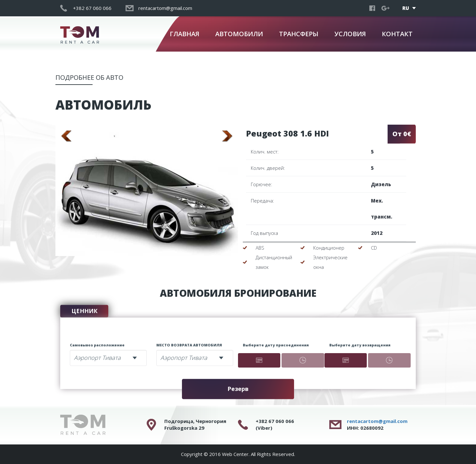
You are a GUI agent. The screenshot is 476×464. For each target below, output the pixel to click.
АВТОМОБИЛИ (239, 34)
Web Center (235, 454)
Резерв (238, 389)
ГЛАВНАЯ (185, 34)
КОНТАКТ (397, 34)
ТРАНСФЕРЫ (299, 34)
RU (406, 8)
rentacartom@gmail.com (377, 421)
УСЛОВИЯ (350, 34)
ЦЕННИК (84, 311)
